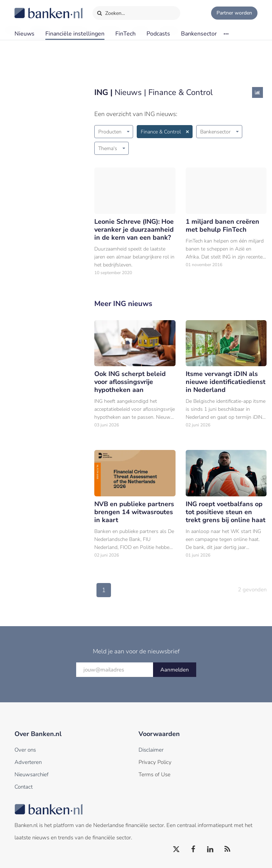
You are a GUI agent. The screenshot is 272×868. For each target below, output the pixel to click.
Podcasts (158, 34)
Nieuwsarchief (32, 774)
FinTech (125, 34)
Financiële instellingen (75, 34)
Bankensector (199, 34)
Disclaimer (151, 750)
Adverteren (28, 762)
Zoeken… (111, 12)
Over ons (25, 750)
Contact (24, 787)
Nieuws (24, 34)
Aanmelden (175, 670)
